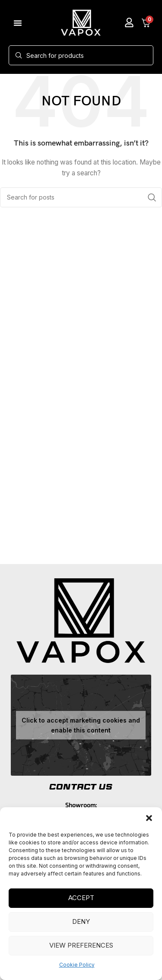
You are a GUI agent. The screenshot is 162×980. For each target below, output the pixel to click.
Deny (81, 921)
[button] (149, 818)
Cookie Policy (77, 965)
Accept (81, 898)
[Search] (81, 55)
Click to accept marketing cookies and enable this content (81, 725)
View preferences (81, 945)
